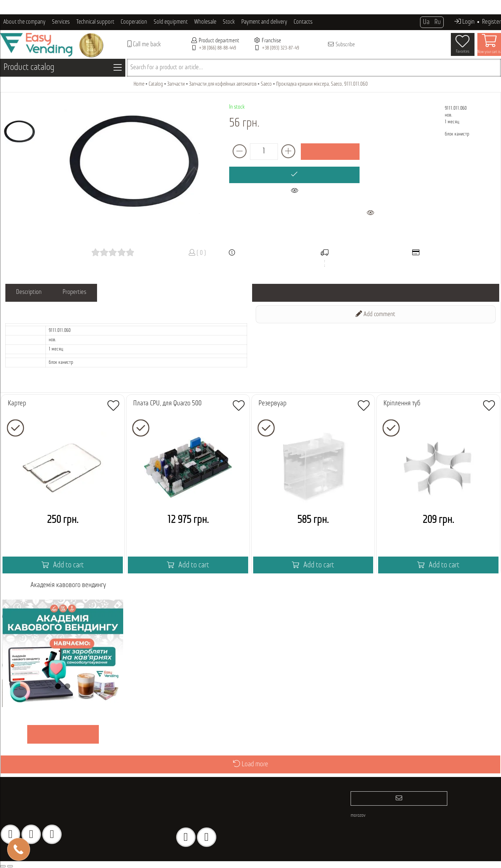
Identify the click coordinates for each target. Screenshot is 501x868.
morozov (358, 815)
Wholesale (205, 22)
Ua (426, 22)
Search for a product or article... (167, 68)
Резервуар (273, 404)
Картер (17, 404)
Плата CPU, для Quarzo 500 (167, 404)
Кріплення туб (402, 404)
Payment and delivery (264, 22)
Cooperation (134, 22)
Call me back (144, 44)
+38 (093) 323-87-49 (280, 48)
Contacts (303, 22)
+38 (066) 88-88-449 (217, 48)
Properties (75, 293)
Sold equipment (171, 22)
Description (29, 293)
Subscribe (341, 44)
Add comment (375, 314)
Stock (229, 22)
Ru (438, 22)
